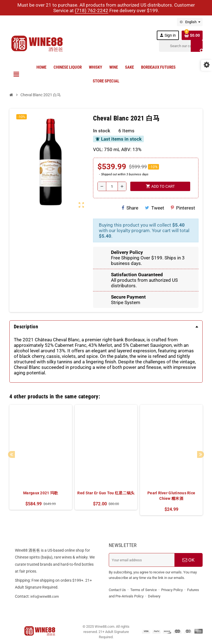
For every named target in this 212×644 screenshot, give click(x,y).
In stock (102, 131)
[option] (41, 460)
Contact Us (117, 590)
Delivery (154, 596)
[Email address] (142, 560)
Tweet (155, 208)
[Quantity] (112, 186)
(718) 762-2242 (92, 10)
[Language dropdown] (190, 22)
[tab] (106, 327)
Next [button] (201, 454)
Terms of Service (144, 590)
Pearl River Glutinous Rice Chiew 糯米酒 (171, 496)
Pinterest (183, 208)
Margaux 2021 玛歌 (41, 493)
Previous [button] (11, 454)
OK (189, 560)
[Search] (181, 46)
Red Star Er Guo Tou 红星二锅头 (106, 493)
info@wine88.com (45, 596)
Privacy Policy (172, 590)
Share (130, 208)
